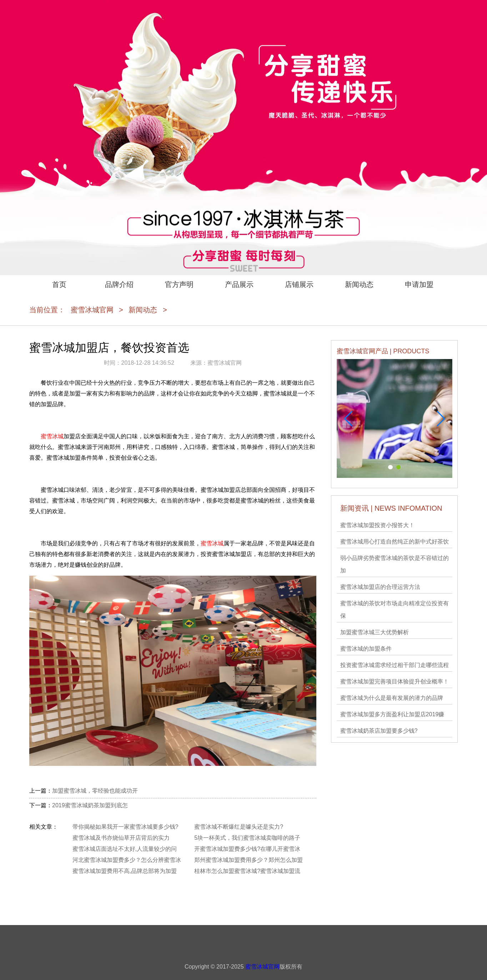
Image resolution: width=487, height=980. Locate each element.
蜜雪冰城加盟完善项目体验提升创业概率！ (395, 681)
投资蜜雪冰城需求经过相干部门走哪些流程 (395, 665)
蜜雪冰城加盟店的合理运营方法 (380, 587)
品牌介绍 (119, 284)
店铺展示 (299, 284)
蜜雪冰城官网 (92, 310)
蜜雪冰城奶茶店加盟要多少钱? (379, 731)
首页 (59, 284)
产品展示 (239, 284)
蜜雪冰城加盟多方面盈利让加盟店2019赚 (392, 714)
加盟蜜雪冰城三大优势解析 (375, 632)
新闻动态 (359, 284)
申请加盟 (419, 284)
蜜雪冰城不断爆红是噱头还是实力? (239, 827)
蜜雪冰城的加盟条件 (366, 649)
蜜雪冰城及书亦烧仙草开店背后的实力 (121, 838)
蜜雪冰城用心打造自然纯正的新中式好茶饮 (395, 542)
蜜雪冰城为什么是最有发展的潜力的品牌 (392, 698)
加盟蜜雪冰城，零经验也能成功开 (95, 791)
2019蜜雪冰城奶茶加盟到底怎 (90, 805)
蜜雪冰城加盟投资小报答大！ (377, 525)
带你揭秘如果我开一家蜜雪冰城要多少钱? (125, 827)
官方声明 (179, 284)
